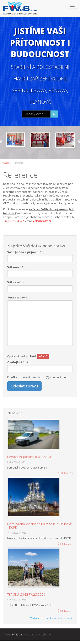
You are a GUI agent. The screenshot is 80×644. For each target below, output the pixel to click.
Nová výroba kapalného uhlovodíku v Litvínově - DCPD (39, 525)
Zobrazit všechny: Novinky (51, 618)
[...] (36, 114)
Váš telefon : (17, 282)
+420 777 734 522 (14, 220)
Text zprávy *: (17, 297)
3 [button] (46, 154)
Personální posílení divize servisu (31, 456)
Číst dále (65, 472)
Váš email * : (16, 267)
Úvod (6, 162)
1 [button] (34, 154)
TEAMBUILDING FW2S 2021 (26, 594)
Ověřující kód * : (19, 362)
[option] (15, 140)
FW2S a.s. (18, 634)
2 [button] (40, 154)
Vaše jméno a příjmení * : (25, 252)
